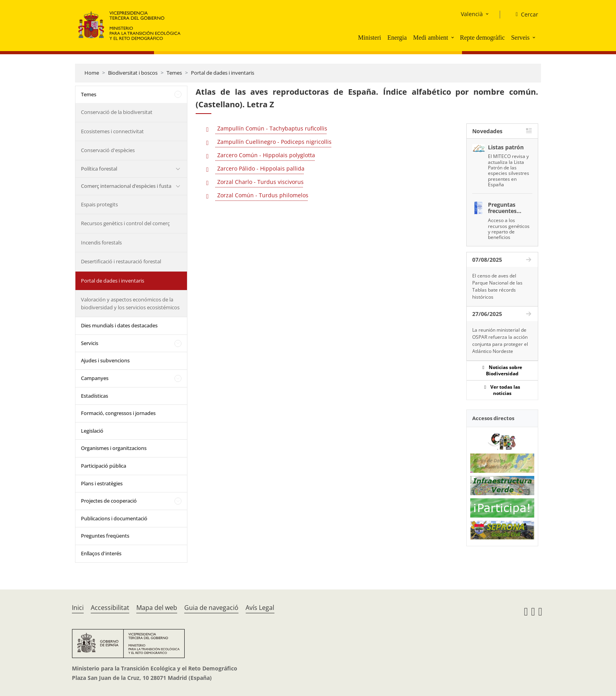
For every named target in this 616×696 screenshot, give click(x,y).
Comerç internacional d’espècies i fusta (126, 186)
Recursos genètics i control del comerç (125, 223)
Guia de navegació (211, 608)
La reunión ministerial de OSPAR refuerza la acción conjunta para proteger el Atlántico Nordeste (500, 341)
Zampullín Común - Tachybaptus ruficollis (271, 128)
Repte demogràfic (482, 38)
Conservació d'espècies (108, 150)
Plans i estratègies (102, 483)
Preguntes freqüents (105, 536)
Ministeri (369, 38)
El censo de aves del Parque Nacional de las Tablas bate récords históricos (497, 286)
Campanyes (95, 378)
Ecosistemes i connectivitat (112, 131)
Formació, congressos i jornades (118, 413)
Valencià (472, 14)
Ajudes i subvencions (105, 360)
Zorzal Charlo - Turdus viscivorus (260, 182)
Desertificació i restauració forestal (121, 261)
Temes (174, 73)
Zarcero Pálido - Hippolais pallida (260, 168)
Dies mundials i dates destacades (119, 325)
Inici (78, 608)
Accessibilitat (110, 608)
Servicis (90, 343)
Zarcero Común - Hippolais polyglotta (265, 155)
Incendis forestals (101, 242)
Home (92, 73)
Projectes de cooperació (109, 501)
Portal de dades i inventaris (223, 73)
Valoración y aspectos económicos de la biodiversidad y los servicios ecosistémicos (130, 303)
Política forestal (99, 169)
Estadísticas (94, 396)
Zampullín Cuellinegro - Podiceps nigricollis (274, 142)
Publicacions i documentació (114, 518)
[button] (453, 37)
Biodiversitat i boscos (133, 73)
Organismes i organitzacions (114, 448)
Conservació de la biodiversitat (117, 112)
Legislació (92, 431)
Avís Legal (260, 608)
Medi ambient (430, 38)
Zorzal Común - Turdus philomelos (262, 195)
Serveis (520, 38)
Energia (397, 38)
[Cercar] (524, 15)
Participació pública (104, 466)
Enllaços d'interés (101, 553)
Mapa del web (157, 608)
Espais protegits (99, 204)
